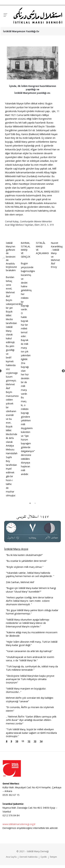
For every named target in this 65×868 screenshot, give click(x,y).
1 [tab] (30, 503)
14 (41, 741)
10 (17, 741)
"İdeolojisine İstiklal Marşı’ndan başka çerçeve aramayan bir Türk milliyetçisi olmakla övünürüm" (30, 679)
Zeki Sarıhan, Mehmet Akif (20, 582)
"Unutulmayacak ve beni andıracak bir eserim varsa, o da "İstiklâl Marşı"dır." (30, 659)
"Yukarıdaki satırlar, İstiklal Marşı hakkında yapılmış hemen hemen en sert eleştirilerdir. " (30, 574)
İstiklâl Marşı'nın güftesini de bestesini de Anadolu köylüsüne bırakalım (11, 257)
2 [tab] (35, 503)
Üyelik (44, 857)
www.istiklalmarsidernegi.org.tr (19, 824)
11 (23, 741)
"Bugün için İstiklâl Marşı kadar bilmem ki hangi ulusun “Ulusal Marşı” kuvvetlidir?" (31, 590)
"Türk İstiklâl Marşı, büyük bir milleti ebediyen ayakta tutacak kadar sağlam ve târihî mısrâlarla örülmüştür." (31, 733)
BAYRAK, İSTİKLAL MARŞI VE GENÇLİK (26, 250)
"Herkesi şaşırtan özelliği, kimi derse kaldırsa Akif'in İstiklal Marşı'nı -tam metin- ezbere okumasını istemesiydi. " (29, 601)
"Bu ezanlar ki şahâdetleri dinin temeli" (27, 561)
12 (29, 741)
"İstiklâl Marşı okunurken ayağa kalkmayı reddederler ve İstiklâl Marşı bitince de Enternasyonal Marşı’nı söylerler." (28, 623)
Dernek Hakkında (29, 857)
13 (35, 741)
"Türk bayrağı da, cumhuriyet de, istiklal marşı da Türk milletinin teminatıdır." (32, 668)
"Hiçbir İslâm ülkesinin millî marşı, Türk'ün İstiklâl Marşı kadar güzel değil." (32, 643)
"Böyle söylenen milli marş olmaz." (25, 567)
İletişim (53, 857)
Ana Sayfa (11, 857)
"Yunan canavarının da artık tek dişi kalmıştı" (29, 651)
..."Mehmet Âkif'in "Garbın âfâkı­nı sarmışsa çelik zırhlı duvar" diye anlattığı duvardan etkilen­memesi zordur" (31, 720)
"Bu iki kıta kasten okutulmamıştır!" (24, 555)
